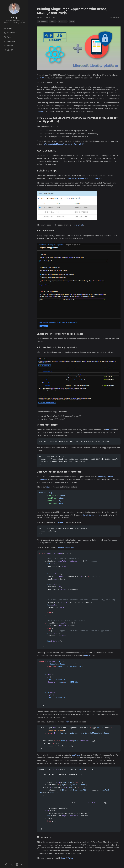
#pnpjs (53, 21)
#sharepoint (43, 21)
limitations (41, 111)
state (48, 487)
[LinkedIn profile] (17, 865)
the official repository (91, 515)
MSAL (53, 18)
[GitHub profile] (6, 865)
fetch (67, 722)
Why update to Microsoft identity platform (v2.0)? (64, 144)
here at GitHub (77, 225)
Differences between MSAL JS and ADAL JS (85, 178)
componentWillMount (65, 547)
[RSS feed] (22, 865)
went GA (41, 78)
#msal (72, 21)
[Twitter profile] (12, 865)
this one (109, 430)
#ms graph (63, 21)
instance (60, 522)
